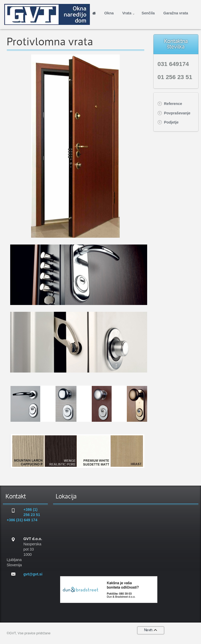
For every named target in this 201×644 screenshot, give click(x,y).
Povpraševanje (177, 113)
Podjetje (171, 122)
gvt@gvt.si (33, 574)
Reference (173, 104)
